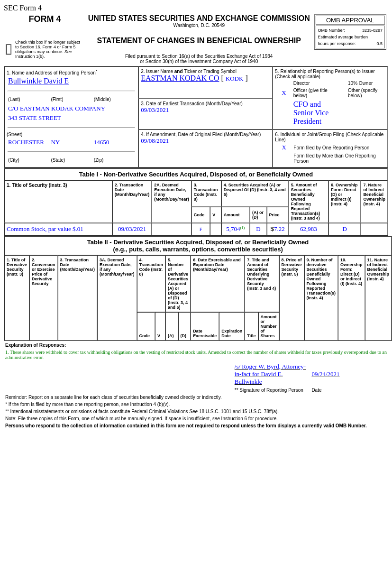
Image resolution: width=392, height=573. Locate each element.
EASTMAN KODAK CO (180, 78)
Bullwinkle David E (38, 81)
